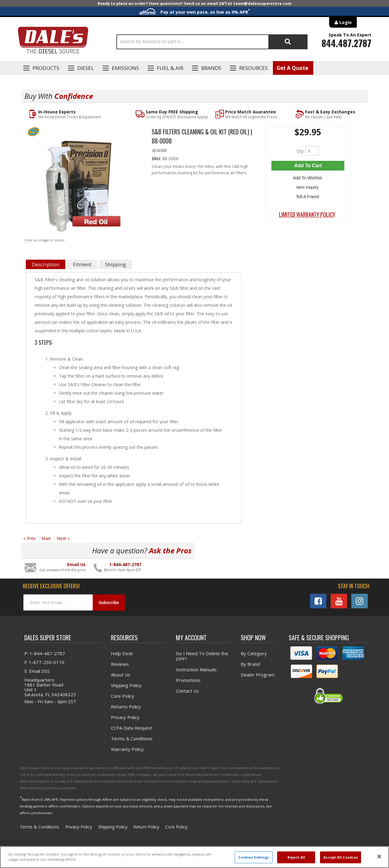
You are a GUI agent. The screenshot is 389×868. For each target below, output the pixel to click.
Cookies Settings (254, 857)
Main (46, 538)
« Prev (29, 538)
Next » (63, 538)
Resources (253, 68)
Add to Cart (308, 166)
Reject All (296, 857)
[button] (212, 42)
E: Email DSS (37, 671)
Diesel (86, 68)
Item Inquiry (308, 186)
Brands (211, 68)
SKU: (157, 159)
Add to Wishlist (308, 177)
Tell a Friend (308, 195)
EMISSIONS (125, 68)
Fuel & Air (170, 68)
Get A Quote (292, 68)
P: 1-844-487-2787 (45, 653)
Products (46, 68)
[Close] (379, 856)
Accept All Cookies (341, 857)
